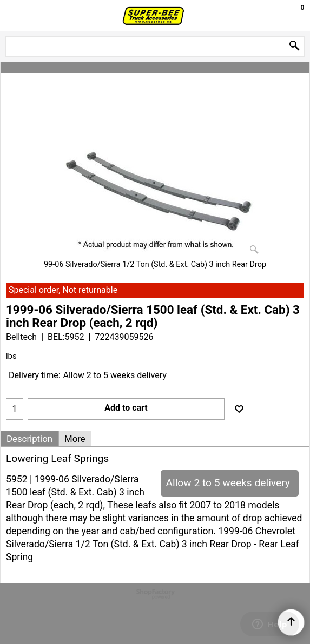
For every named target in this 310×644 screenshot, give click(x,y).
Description (29, 439)
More (75, 439)
